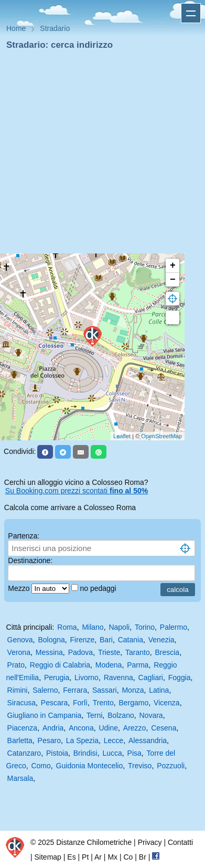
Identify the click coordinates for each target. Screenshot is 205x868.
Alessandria (148, 740)
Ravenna (118, 678)
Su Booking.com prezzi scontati (77, 491)
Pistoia (57, 753)
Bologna (51, 640)
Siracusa (21, 703)
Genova (20, 640)
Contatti (180, 842)
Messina (49, 652)
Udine (108, 728)
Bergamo (133, 703)
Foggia (180, 678)
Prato (16, 665)
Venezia (161, 640)
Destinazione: (30, 560)
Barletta (20, 740)
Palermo (174, 627)
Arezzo (135, 728)
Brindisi (85, 753)
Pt (85, 857)
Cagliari (151, 678)
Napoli (119, 627)
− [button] (173, 280)
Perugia (57, 678)
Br (143, 857)
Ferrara (75, 690)
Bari (106, 640)
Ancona (81, 728)
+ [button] (173, 266)
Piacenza (23, 728)
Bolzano (121, 715)
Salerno (45, 690)
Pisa (134, 753)
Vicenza (167, 703)
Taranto (138, 652)
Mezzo (20, 588)
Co (128, 857)
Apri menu (191, 13)
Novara (151, 715)
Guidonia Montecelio (90, 766)
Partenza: (24, 536)
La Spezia (82, 740)
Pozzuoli (171, 766)
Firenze (83, 640)
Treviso (140, 766)
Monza (133, 690)
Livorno (87, 678)
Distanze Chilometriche (94, 842)
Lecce (114, 740)
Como (41, 766)
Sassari (105, 690)
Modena (109, 665)
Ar (98, 857)
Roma (67, 627)
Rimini (18, 690)
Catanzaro (24, 753)
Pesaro (49, 740)
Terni (94, 715)
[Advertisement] (98, 155)
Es (71, 857)
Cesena (164, 728)
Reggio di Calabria (60, 665)
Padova (80, 652)
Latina (159, 690)
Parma (138, 665)
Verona (19, 652)
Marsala (20, 778)
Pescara (54, 703)
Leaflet (122, 436)
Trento (103, 703)
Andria (53, 728)
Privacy (150, 842)
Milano (93, 627)
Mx (112, 857)
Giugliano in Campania (45, 715)
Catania (131, 640)
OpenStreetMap (161, 436)
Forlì (80, 703)
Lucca (112, 753)
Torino (145, 627)
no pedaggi (99, 588)
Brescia (167, 652)
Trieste (109, 652)
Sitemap (48, 857)
